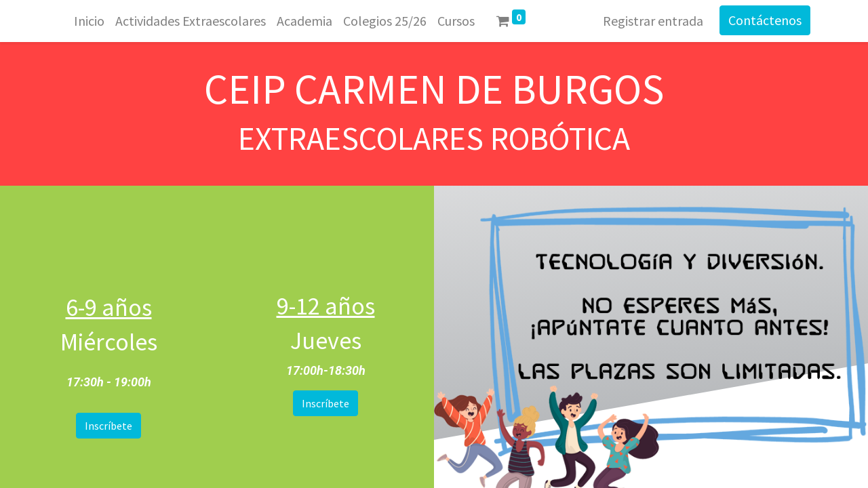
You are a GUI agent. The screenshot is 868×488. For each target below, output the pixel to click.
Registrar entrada (653, 21)
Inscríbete (108, 426)
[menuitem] (89, 21)
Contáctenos (765, 20)
